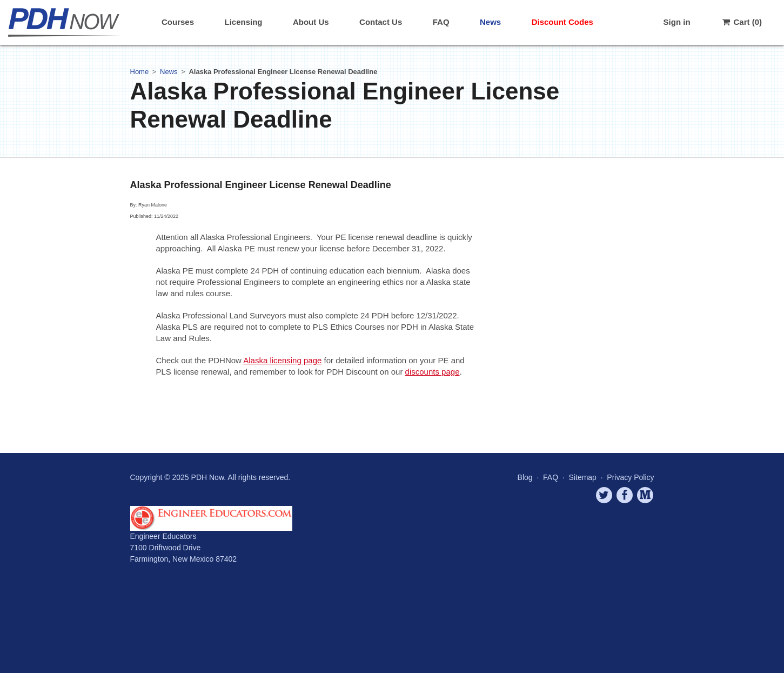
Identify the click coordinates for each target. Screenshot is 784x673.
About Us (311, 22)
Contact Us (381, 22)
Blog (525, 477)
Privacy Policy (630, 477)
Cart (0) (741, 22)
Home (140, 72)
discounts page (433, 372)
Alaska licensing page (282, 360)
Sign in (677, 22)
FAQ (441, 22)
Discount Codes (562, 22)
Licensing (243, 22)
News (490, 22)
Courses (178, 22)
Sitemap (583, 477)
